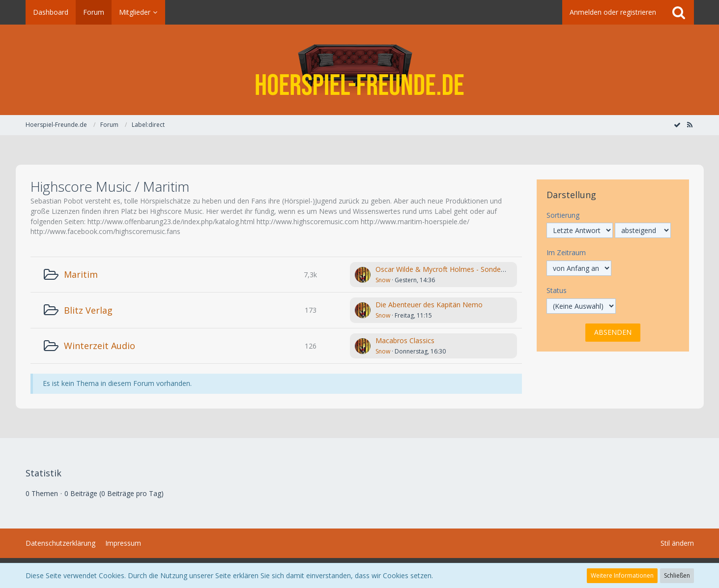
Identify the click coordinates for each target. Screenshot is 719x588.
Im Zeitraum (566, 252)
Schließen (677, 575)
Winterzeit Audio (100, 346)
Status (557, 290)
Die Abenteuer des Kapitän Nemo (429, 305)
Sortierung (563, 215)
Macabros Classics (405, 340)
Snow (383, 280)
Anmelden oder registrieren (613, 12)
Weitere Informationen (622, 575)
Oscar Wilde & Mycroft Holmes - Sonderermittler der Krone (470, 269)
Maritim (81, 274)
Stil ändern (677, 543)
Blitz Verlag (88, 310)
